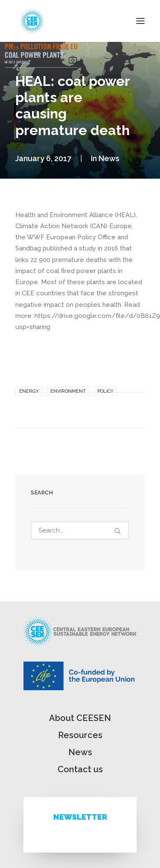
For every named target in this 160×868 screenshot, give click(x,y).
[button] (140, 21)
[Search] (80, 530)
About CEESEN (80, 718)
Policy (105, 391)
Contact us (80, 769)
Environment (68, 391)
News (109, 158)
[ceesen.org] (32, 21)
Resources (80, 735)
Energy (29, 391)
